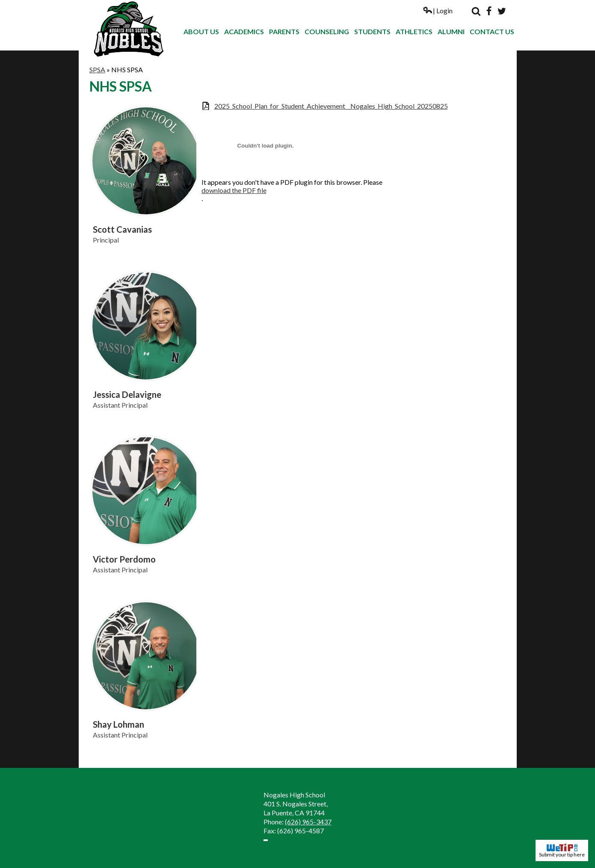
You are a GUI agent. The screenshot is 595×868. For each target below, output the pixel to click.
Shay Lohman (118, 724)
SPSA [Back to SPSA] (97, 70)
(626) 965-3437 (308, 822)
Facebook (489, 11)
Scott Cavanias (122, 229)
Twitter (502, 11)
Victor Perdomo (124, 559)
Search (476, 11)
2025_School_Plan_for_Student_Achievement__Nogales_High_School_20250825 (331, 106)
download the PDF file (234, 190)
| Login (438, 10)
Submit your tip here (562, 850)
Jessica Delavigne (127, 394)
